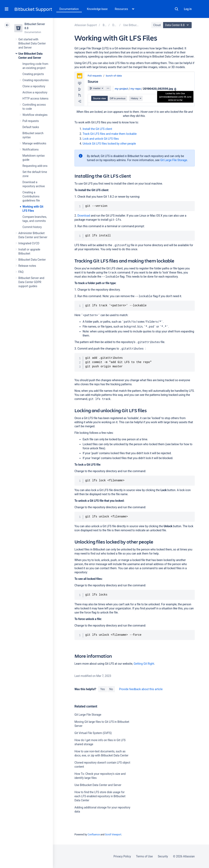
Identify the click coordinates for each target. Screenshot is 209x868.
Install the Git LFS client (97, 129)
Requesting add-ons (35, 166)
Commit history (32, 227)
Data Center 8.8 (178, 25)
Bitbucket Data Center (32, 260)
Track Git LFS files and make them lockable (110, 134)
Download (84, 216)
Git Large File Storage (174, 160)
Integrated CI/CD (29, 243)
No (111, 689)
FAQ (21, 272)
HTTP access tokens (35, 99)
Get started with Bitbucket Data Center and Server (32, 43)
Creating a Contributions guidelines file (31, 196)
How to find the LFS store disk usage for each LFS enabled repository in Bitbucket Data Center (100, 796)
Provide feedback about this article (141, 689)
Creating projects (33, 74)
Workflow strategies (35, 115)
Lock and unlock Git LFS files (101, 139)
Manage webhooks (34, 143)
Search (177, 9)
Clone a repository (34, 86)
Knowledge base (97, 9)
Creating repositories (36, 80)
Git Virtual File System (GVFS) (93, 733)
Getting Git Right (144, 664)
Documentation (69, 9)
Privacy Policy (122, 856)
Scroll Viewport (113, 835)
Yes (102, 689)
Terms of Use (144, 856)
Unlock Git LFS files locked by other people (109, 144)
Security (163, 856)
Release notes (27, 266)
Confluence (94, 835)
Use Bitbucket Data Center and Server (98, 785)
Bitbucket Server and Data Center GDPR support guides (31, 282)
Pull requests (31, 121)
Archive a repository (35, 92)
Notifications (31, 149)
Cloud (157, 25)
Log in (188, 9)
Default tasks (31, 127)
